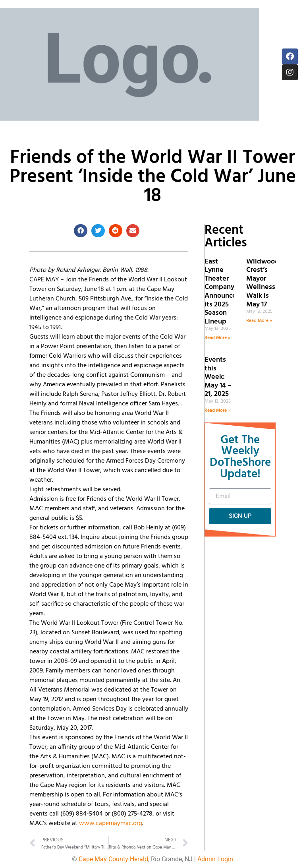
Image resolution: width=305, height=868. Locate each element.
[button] (81, 231)
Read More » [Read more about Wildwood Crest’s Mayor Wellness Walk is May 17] (259, 321)
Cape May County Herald (113, 859)
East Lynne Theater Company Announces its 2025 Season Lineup (222, 292)
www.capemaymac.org (111, 823)
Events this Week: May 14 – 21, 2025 (218, 377)
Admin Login (215, 859)
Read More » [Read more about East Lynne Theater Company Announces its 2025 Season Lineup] (217, 338)
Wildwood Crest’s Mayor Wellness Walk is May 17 (263, 283)
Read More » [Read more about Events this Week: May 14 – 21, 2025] (217, 411)
